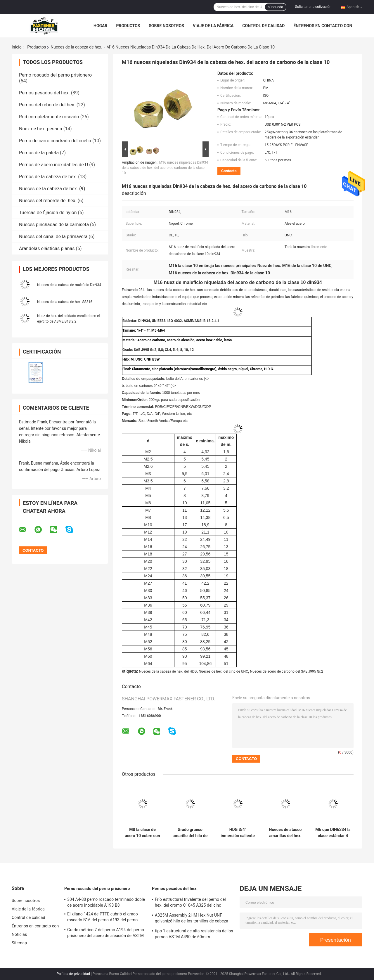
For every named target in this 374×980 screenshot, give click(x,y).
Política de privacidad (73, 974)
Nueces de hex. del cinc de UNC (223, 671)
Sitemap (19, 943)
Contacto (229, 171)
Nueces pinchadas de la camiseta (54, 225)
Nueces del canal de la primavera (53, 237)
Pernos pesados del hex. (44, 93)
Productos (128, 26)
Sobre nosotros (166, 26)
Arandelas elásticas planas (47, 249)
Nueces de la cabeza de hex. (76, 47)
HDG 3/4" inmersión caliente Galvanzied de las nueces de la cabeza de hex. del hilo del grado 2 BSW (238, 833)
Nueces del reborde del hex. (48, 201)
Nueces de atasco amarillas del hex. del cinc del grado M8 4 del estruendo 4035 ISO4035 (285, 833)
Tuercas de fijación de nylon (48, 213)
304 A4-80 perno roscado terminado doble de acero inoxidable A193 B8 (106, 902)
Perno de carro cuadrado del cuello (55, 141)
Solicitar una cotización (313, 7)
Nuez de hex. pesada (41, 129)
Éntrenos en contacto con (323, 26)
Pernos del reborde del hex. (47, 105)
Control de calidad (263, 26)
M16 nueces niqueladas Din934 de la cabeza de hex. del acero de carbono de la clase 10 (165, 168)
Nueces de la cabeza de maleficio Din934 (69, 285)
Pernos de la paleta (39, 153)
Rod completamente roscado (49, 117)
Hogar (100, 26)
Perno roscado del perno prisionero (55, 75)
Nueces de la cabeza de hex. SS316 (65, 302)
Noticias (19, 934)
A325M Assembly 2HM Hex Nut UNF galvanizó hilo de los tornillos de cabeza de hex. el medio (192, 919)
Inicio (17, 47)
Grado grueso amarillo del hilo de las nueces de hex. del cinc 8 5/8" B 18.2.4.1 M (190, 833)
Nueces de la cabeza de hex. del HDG (168, 671)
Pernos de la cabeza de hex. (48, 177)
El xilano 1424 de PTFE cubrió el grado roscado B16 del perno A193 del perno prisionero (103, 918)
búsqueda (275, 7)
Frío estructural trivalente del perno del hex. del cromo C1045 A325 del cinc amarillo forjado (190, 903)
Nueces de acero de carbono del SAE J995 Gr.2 (287, 671)
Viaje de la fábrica (213, 26)
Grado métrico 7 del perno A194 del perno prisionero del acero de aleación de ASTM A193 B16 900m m (106, 934)
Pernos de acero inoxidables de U (53, 165)
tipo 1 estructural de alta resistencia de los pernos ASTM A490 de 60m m (194, 934)
